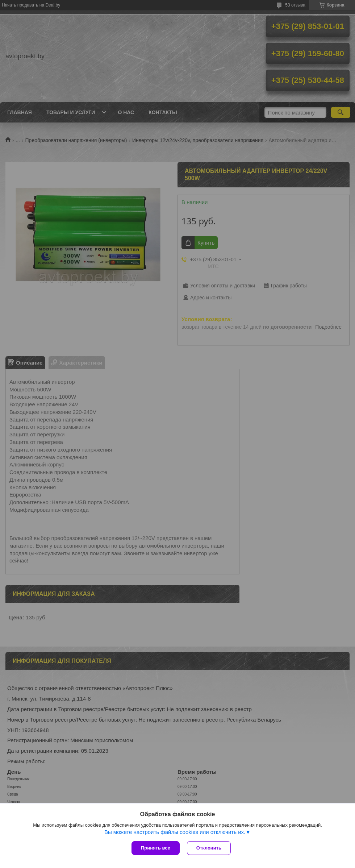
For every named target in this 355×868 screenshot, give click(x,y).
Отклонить (209, 848)
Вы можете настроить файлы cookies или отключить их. (175, 832)
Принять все (156, 848)
